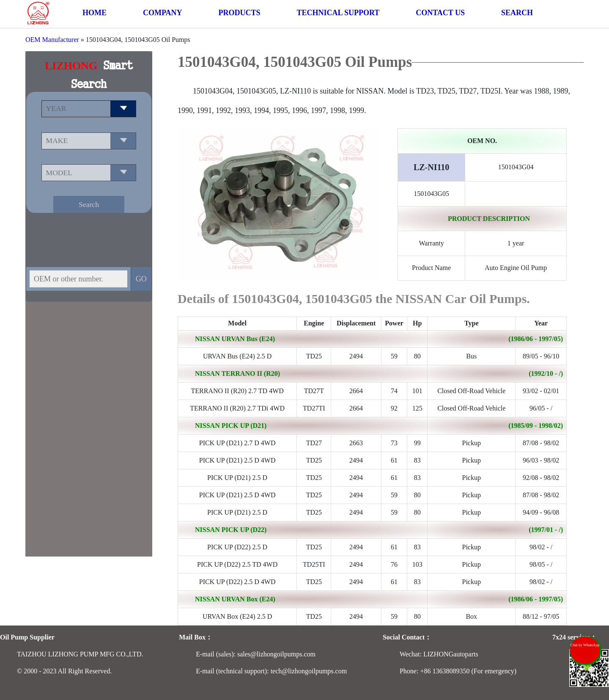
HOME (95, 13)
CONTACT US (440, 13)
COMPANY (163, 13)
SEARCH (517, 13)
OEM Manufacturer (52, 40)
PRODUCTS (239, 13)
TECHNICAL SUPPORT (338, 13)
